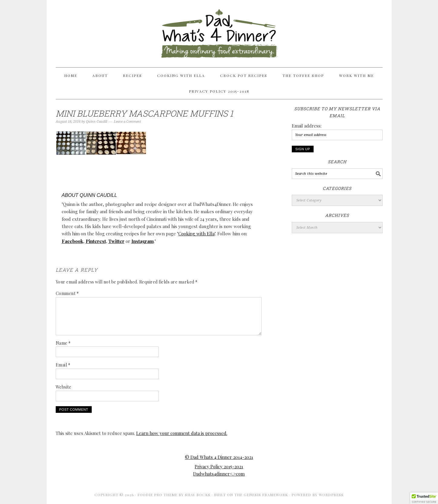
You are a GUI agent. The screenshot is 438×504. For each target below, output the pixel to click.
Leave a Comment (127, 122)
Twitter (116, 241)
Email (63, 365)
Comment (67, 293)
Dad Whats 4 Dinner (219, 31)
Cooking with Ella (196, 234)
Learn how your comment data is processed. (182, 433)
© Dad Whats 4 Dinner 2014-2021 (219, 457)
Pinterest (96, 241)
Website (64, 387)
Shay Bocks (198, 495)
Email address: (307, 126)
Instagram (143, 241)
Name (63, 343)
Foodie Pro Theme (157, 495)
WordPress (331, 495)
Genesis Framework (266, 495)
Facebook (72, 241)
